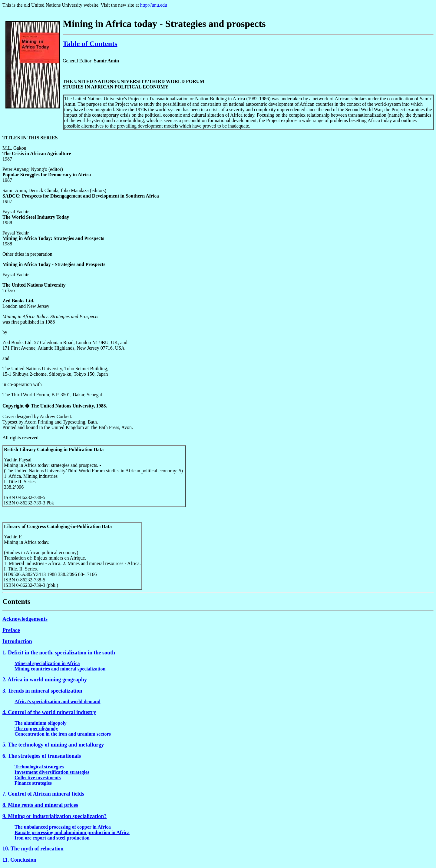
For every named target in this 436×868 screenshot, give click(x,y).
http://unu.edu (154, 5)
